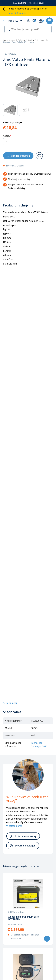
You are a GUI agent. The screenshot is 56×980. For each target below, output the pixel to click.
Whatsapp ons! (14, 826)
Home (6, 40)
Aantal (6, 136)
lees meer (12, 703)
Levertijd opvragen (25, 846)
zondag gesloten (21, 156)
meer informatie (18, 13)
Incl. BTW (15, 21)
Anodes (31, 40)
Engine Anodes (42, 40)
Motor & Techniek (18, 40)
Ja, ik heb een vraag (26, 836)
